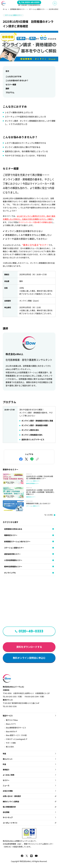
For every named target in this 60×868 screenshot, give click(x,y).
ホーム (5, 9)
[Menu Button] (55, 3)
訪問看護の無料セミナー (18, 9)
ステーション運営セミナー (37, 9)
